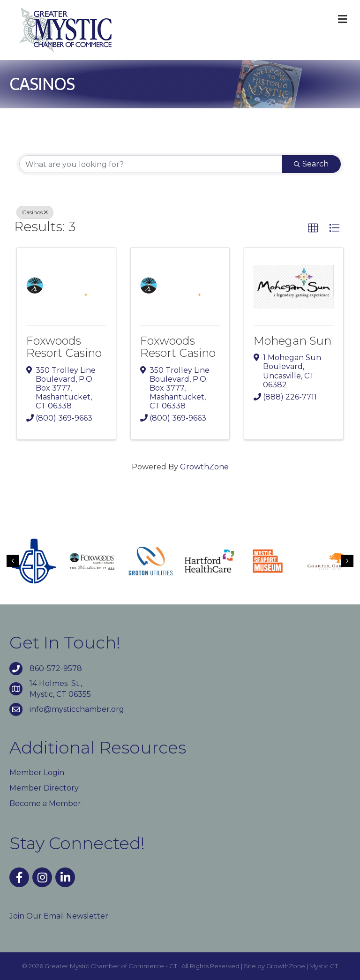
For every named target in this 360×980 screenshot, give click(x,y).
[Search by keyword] (151, 164)
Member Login (37, 773)
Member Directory (44, 788)
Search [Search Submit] (311, 164)
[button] (313, 228)
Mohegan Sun (292, 341)
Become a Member (45, 803)
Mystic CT (324, 966)
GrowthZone (204, 467)
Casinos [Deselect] (35, 212)
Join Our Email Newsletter (59, 916)
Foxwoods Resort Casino (64, 347)
